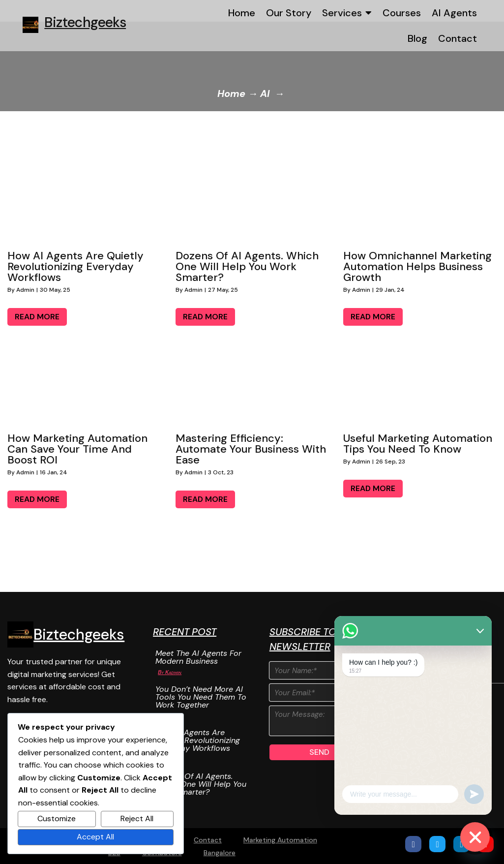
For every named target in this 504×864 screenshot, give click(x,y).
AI (265, 93)
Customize (57, 818)
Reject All (137, 818)
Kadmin (173, 672)
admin (25, 290)
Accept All (95, 837)
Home (231, 93)
